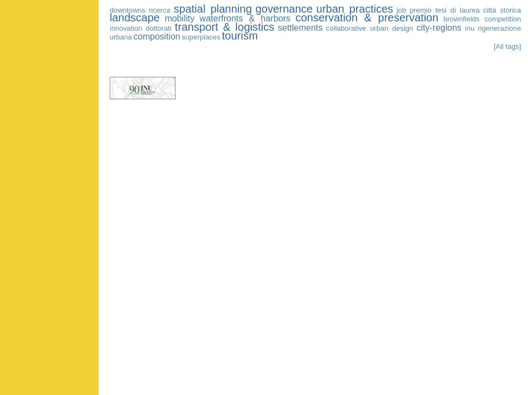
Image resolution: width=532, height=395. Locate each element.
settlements (301, 28)
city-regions (439, 28)
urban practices (355, 9)
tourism (240, 36)
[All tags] (507, 46)
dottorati (159, 28)
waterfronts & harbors (245, 18)
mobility (179, 18)
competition (503, 19)
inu (470, 28)
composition (157, 36)
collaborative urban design (370, 28)
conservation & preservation (367, 18)
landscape (135, 18)
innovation (126, 28)
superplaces (201, 37)
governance (284, 9)
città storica (502, 10)
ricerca (159, 10)
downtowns (128, 10)
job (401, 10)
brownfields (462, 19)
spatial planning (213, 9)
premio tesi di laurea (445, 10)
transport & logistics (225, 27)
